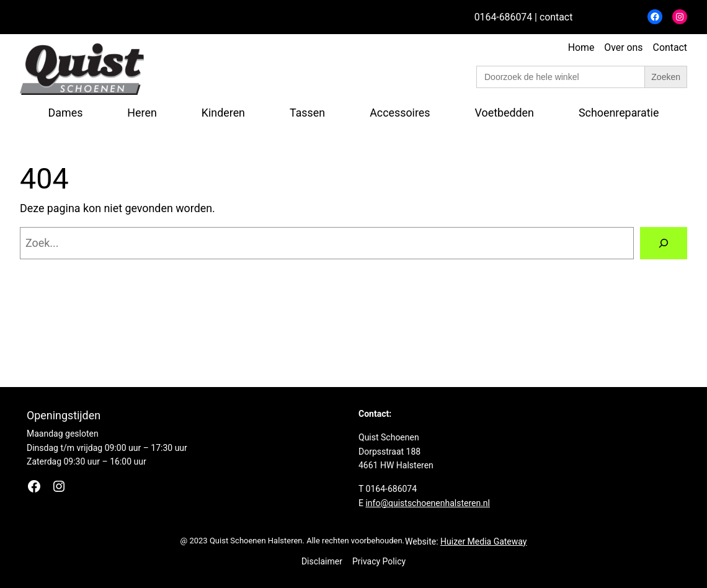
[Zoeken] (664, 243)
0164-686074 (504, 17)
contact (556, 17)
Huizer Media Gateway (483, 541)
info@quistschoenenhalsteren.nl (428, 503)
